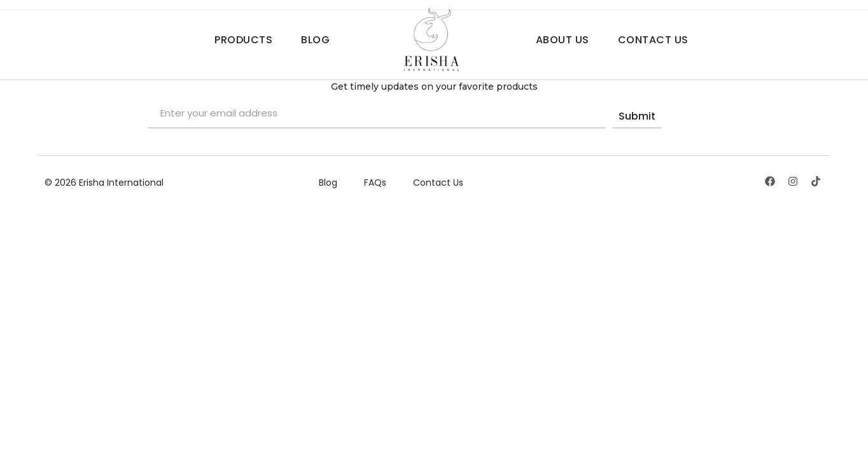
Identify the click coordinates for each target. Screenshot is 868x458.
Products (243, 40)
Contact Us (653, 40)
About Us (563, 40)
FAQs (375, 183)
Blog (315, 40)
